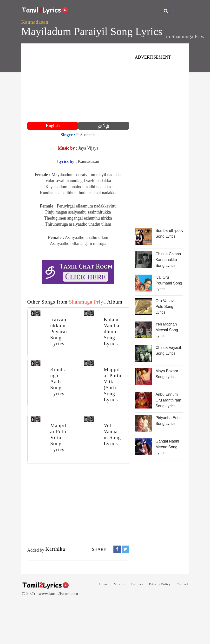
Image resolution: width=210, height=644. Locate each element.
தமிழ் (104, 126)
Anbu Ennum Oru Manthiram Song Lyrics (168, 400)
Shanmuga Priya (188, 36)
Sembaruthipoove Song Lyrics (169, 233)
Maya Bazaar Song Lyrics (167, 374)
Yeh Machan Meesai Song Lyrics (167, 330)
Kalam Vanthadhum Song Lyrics (112, 332)
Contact (182, 584)
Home (104, 584)
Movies (119, 584)
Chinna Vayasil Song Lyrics (168, 350)
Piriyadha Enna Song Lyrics (169, 421)
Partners (137, 584)
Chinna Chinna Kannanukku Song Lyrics (168, 260)
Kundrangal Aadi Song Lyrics (58, 381)
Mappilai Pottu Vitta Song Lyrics (59, 437)
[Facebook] (173, 11)
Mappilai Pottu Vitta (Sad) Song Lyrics (113, 384)
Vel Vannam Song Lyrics (112, 434)
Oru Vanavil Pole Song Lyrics (165, 307)
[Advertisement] (78, 83)
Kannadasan (35, 22)
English (53, 126)
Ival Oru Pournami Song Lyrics (169, 283)
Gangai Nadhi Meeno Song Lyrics (167, 447)
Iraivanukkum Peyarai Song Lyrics (59, 332)
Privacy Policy (160, 584)
